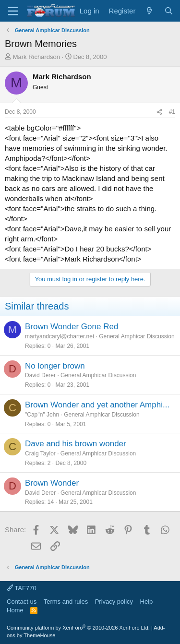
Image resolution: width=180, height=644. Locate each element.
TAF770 (22, 588)
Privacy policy (114, 602)
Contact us (22, 602)
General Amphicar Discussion (137, 336)
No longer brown (55, 366)
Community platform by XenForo (78, 628)
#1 (172, 112)
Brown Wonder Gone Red (72, 327)
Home (15, 610)
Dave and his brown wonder (76, 444)
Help (147, 602)
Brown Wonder (52, 483)
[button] (13, 11)
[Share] (159, 112)
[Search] (169, 11)
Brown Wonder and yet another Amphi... (97, 405)
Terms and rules (66, 602)
